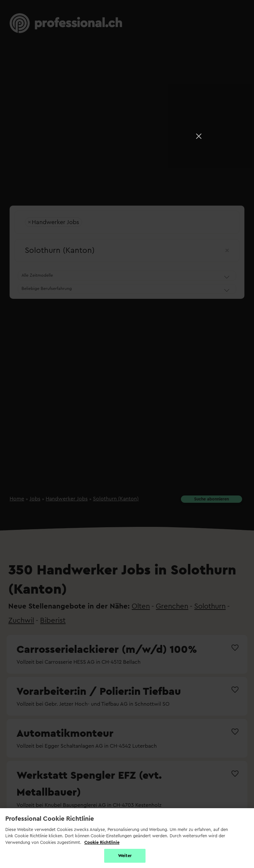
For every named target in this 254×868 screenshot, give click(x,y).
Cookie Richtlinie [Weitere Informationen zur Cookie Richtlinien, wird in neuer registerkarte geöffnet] (102, 842)
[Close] (199, 136)
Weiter (125, 856)
